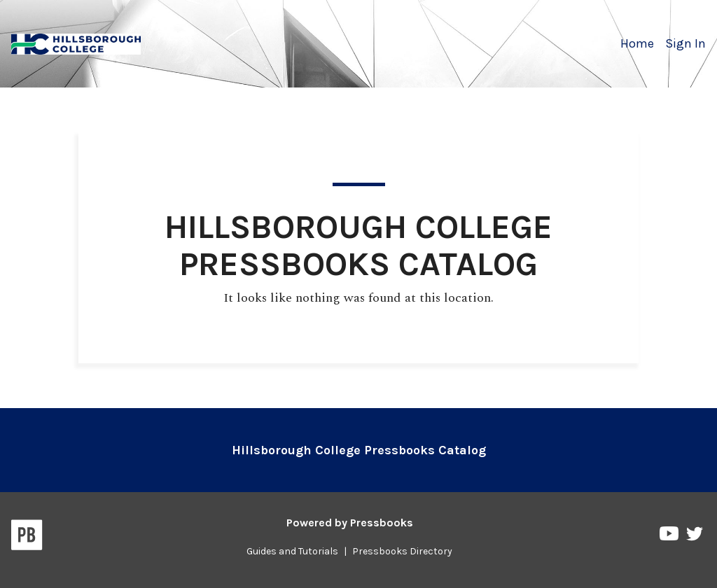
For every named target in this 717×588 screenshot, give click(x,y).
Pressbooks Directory (402, 551)
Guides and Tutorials (292, 551)
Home (637, 43)
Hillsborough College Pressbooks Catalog (359, 450)
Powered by (350, 523)
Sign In (685, 43)
